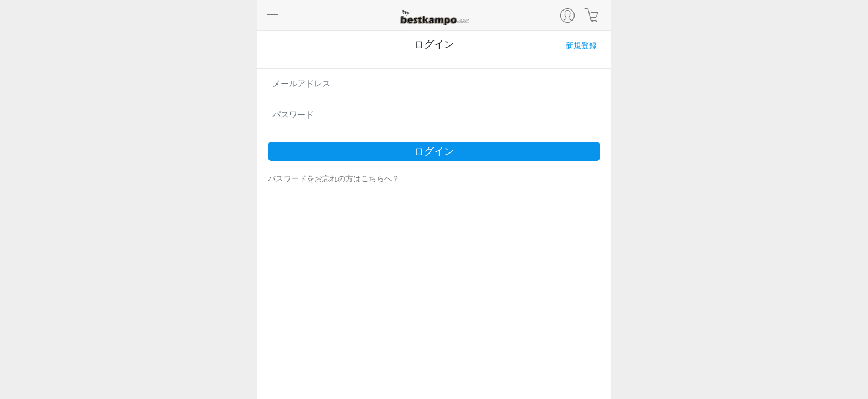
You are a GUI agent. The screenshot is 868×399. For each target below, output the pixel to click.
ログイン (434, 151)
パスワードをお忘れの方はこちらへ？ (334, 178)
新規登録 (581, 45)
